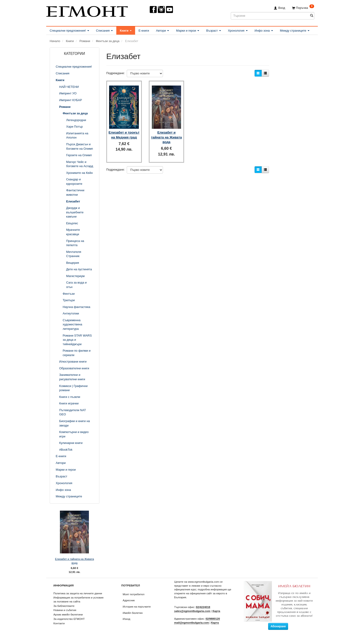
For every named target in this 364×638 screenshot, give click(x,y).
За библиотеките (64, 606)
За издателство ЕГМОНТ (69, 619)
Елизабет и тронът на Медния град (124, 134)
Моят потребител (134, 594)
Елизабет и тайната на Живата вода (75, 561)
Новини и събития (65, 610)
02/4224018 (203, 607)
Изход (127, 619)
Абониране (278, 626)
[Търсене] (312, 16)
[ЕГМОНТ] (87, 11)
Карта (216, 611)
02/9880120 (213, 619)
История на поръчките (137, 607)
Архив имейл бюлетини (68, 614)
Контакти (59, 623)
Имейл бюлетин (133, 613)
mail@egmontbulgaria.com (192, 623)
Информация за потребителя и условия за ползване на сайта (78, 599)
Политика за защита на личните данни (78, 593)
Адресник (129, 600)
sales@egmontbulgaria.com (192, 611)
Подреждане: (116, 73)
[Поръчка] (303, 8)
